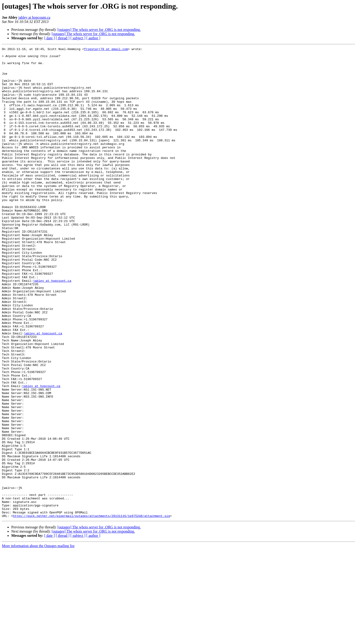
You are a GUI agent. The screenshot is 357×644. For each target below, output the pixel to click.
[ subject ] (78, 38)
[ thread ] (63, 38)
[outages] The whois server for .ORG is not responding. (99, 30)
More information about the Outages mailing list (38, 640)
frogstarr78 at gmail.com (106, 50)
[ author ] (93, 38)
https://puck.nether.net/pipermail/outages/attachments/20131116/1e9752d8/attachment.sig (91, 610)
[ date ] (50, 38)
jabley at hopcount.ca (34, 17)
